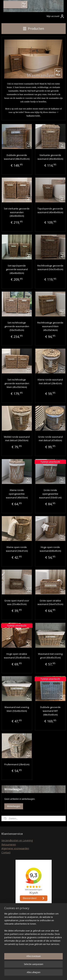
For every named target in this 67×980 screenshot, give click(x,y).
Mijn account (55, 16)
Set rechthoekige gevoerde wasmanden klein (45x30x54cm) (17, 384)
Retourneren (9, 844)
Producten (33, 29)
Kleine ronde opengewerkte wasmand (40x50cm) (17, 494)
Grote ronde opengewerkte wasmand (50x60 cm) (50, 494)
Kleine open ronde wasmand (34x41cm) (17, 549)
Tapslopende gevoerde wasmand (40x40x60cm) (50, 210)
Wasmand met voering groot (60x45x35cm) (50, 656)
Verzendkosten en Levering (17, 840)
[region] (33, 930)
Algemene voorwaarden (15, 848)
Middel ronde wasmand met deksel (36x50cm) (17, 439)
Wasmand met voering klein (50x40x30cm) (17, 709)
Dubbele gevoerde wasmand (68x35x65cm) (17, 157)
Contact (6, 852)
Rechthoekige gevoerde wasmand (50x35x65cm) (50, 267)
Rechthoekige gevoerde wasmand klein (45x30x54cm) (50, 326)
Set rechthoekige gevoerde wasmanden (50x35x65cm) (17, 326)
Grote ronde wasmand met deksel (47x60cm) (50, 439)
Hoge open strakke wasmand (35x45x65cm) (17, 656)
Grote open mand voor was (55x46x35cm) (17, 602)
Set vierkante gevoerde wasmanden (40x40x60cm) (17, 212)
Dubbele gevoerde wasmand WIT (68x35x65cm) (50, 711)
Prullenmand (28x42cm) (17, 764)
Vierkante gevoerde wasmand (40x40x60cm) (50, 157)
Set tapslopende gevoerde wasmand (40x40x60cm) (17, 269)
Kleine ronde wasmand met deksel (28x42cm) (50, 382)
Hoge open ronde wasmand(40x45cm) (50, 549)
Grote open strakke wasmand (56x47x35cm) (50, 602)
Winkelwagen (14, 806)
